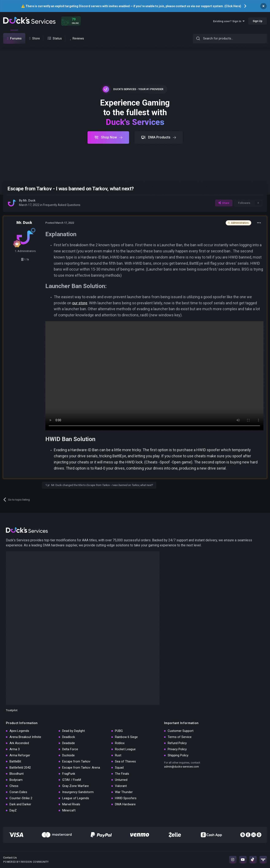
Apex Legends (19, 731)
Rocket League (125, 749)
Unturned (121, 780)
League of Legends (76, 798)
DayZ (13, 810)
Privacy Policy (177, 749)
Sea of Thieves (125, 761)
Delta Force (70, 749)
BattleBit (15, 761)
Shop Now (108, 137)
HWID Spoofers (126, 798)
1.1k (25, 259)
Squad (119, 768)
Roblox (120, 743)
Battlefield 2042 (20, 768)
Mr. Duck (29, 200)
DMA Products (159, 137)
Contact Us (10, 858)
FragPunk (69, 774)
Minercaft (69, 810)
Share (224, 203)
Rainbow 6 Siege (126, 737)
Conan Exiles (18, 792)
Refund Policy (177, 743)
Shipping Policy (178, 755)
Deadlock (69, 737)
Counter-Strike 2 (21, 798)
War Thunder (124, 792)
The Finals (122, 774)
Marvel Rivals (71, 804)
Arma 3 (15, 749)
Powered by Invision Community (26, 862)
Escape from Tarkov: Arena (81, 768)
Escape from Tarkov (76, 761)
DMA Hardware (125, 804)
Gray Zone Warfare (76, 786)
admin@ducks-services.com (182, 767)
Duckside (68, 755)
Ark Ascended (19, 743)
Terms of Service (180, 737)
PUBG (119, 731)
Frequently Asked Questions (62, 205)
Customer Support (181, 731)
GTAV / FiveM (72, 780)
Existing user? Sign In (229, 21)
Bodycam (16, 780)
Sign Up (258, 21)
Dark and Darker (20, 804)
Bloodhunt (17, 774)
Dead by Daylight (74, 731)
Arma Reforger (20, 755)
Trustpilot (12, 710)
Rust (118, 755)
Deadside (69, 743)
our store (80, 303)
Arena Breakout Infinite (25, 737)
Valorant (121, 786)
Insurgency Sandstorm (78, 792)
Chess (14, 786)
